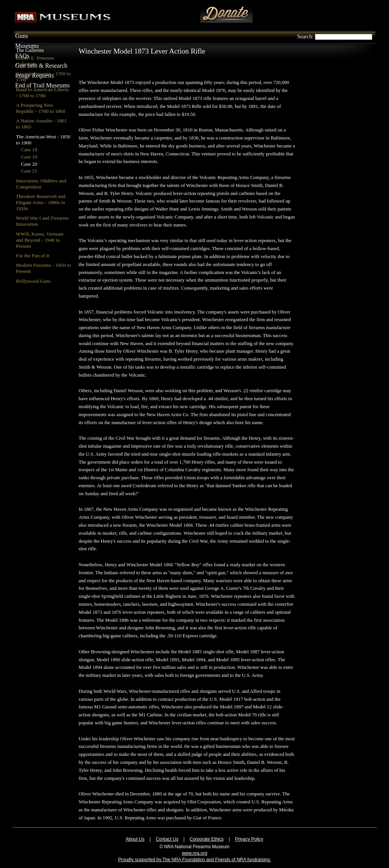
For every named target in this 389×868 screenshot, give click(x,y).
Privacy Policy (249, 839)
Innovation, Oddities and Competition (41, 184)
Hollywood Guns (33, 281)
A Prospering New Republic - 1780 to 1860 (41, 108)
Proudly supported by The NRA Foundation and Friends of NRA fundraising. (194, 860)
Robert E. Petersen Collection (35, 61)
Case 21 (29, 171)
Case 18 (29, 150)
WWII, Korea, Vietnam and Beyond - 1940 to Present (40, 240)
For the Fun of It (33, 256)
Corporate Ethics (206, 839)
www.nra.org (195, 853)
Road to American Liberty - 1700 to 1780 (43, 93)
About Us (135, 839)
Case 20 (29, 164)
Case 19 (29, 157)
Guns (22, 36)
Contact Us (167, 839)
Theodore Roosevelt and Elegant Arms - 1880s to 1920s (41, 202)
